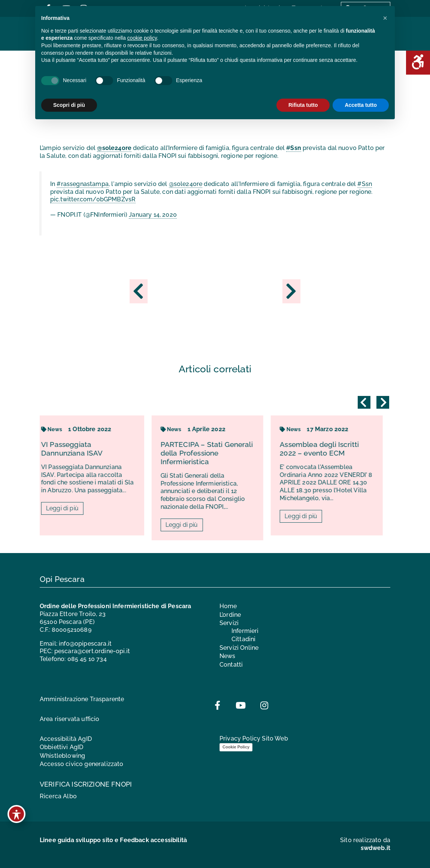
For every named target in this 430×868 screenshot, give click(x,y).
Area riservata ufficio (70, 719)
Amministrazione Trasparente (82, 699)
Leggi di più (70, 508)
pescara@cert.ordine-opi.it (92, 651)
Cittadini (243, 639)
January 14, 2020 (153, 215)
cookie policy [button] (142, 38)
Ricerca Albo (58, 796)
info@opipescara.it (85, 644)
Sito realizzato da (365, 844)
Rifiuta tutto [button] (303, 105)
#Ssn (365, 184)
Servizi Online (239, 648)
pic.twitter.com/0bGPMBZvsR (93, 199)
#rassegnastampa (82, 184)
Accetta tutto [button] (361, 105)
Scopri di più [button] (69, 105)
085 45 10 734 (87, 659)
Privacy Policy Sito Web (254, 738)
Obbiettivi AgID (61, 747)
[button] (385, 18)
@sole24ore (186, 184)
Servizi (229, 623)
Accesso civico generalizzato (81, 764)
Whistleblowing (62, 756)
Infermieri (245, 631)
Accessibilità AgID (66, 739)
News (59, 429)
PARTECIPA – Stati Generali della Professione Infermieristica (214, 453)
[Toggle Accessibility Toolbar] (16, 814)
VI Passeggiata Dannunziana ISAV (80, 449)
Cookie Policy (236, 747)
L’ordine (230, 615)
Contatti (231, 665)
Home (228, 606)
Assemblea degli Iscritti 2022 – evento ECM (327, 449)
